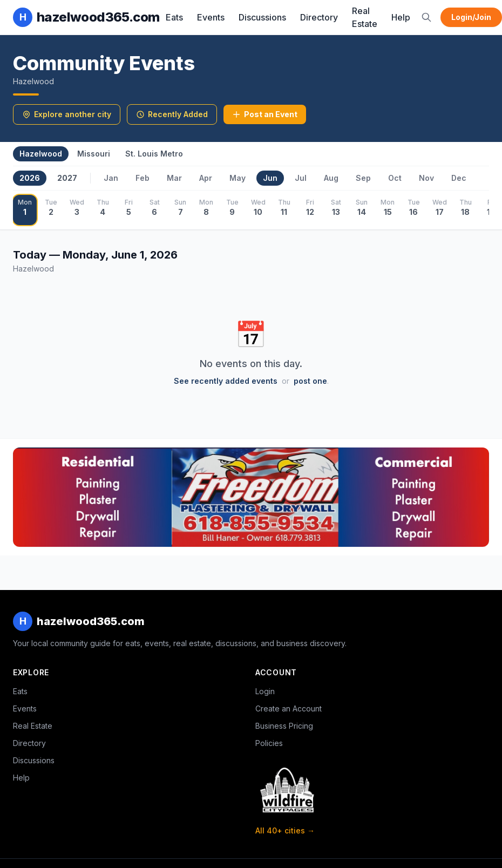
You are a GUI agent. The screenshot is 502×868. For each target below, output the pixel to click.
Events (211, 17)
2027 (67, 178)
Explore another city (67, 114)
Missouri (94, 154)
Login (265, 691)
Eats (174, 17)
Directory (319, 17)
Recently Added (172, 114)
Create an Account (289, 708)
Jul (301, 178)
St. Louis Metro (154, 154)
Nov (426, 178)
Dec (459, 178)
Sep (363, 178)
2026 (30, 178)
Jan (111, 178)
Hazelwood (41, 154)
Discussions (262, 17)
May (238, 178)
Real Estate (365, 17)
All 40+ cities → (285, 830)
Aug (331, 178)
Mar (174, 178)
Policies (269, 743)
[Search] (426, 17)
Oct (395, 178)
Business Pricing (284, 726)
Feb (143, 178)
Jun (270, 178)
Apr (206, 178)
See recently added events (226, 381)
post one (310, 381)
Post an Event (265, 114)
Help (401, 17)
